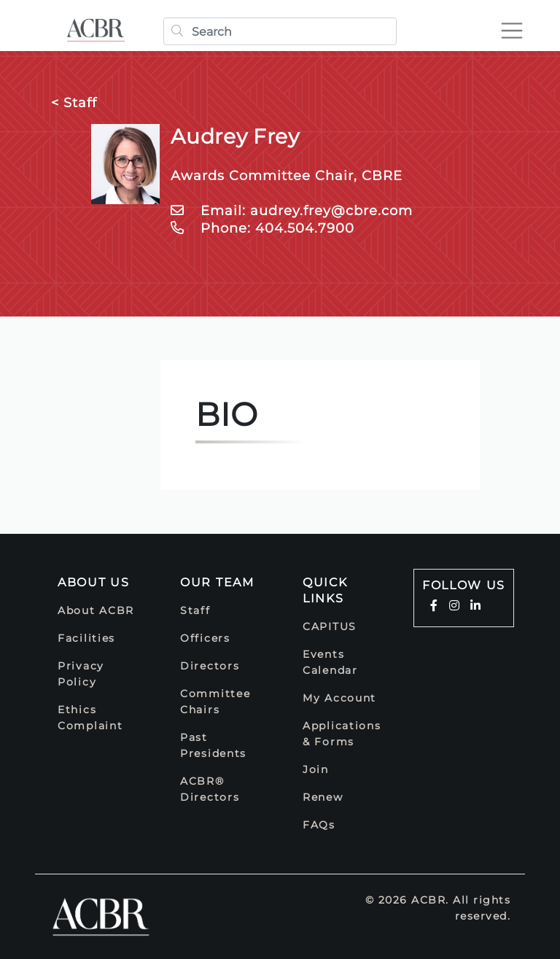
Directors (210, 666)
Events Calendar (330, 662)
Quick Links (325, 590)
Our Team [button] (217, 582)
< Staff (74, 103)
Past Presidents (213, 745)
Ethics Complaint (90, 718)
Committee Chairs (215, 702)
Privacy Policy (81, 674)
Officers (205, 638)
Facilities (86, 638)
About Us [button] (94, 582)
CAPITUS (330, 626)
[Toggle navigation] (512, 31)
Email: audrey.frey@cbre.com (292, 211)
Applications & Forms (342, 734)
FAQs (319, 825)
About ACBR (96, 610)
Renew (323, 797)
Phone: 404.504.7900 (262, 228)
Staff (195, 610)
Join (316, 769)
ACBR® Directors (210, 789)
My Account (339, 698)
